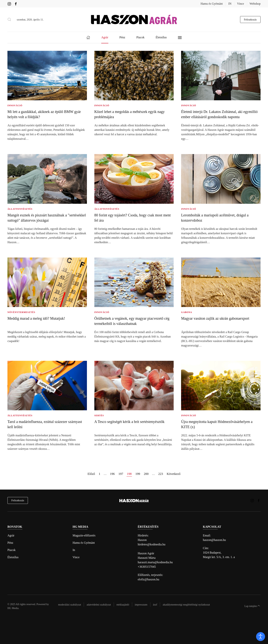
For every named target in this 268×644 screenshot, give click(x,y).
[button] (9, 20)
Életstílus (13, 557)
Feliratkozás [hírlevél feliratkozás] (18, 500)
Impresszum (141, 605)
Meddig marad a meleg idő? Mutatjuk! (36, 318)
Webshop (255, 4)
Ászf (155, 605)
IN (230, 4)
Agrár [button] (105, 37)
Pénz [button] (122, 37)
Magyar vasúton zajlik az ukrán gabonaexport (215, 318)
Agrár (11, 535)
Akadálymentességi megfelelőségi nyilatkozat (186, 605)
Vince (241, 4)
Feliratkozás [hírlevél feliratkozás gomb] (250, 19)
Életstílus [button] (161, 37)
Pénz (10, 543)
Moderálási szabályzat (70, 605)
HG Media (13, 608)
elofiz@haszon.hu (149, 579)
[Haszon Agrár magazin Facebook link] (16, 4)
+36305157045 (147, 567)
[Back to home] (134, 20)
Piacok (12, 550)
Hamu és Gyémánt (212, 4)
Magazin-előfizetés (84, 535)
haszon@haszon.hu (214, 540)
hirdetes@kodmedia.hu (151, 544)
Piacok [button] (141, 37)
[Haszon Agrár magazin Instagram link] (9, 4)
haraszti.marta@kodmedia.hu (155, 562)
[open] (261, 637)
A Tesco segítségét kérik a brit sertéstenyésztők (129, 422)
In (74, 550)
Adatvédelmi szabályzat (99, 605)
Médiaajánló (123, 605)
